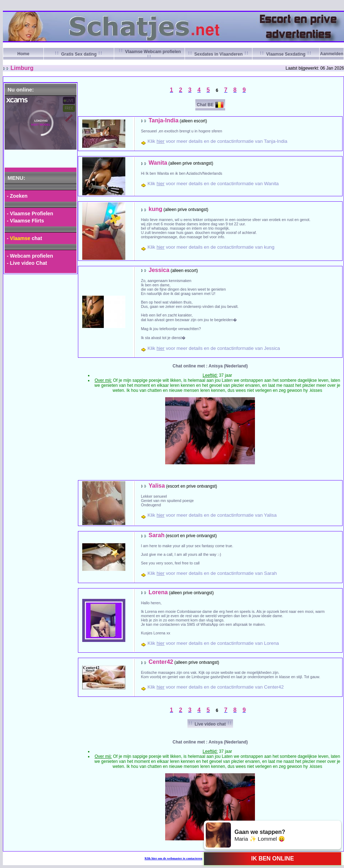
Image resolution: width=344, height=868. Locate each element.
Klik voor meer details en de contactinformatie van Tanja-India (217, 141)
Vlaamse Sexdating (286, 54)
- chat (24, 238)
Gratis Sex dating (79, 54)
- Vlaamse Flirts (25, 221)
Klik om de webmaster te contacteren (174, 858)
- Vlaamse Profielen (30, 214)
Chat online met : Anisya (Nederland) (210, 366)
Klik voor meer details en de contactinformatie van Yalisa (212, 515)
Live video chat (210, 724)
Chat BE (205, 105)
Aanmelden (332, 54)
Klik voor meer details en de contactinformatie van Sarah (212, 573)
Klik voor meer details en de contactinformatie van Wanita (213, 184)
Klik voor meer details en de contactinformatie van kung (211, 247)
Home (23, 54)
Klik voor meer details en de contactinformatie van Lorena (213, 643)
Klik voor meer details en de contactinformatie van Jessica (214, 348)
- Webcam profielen (30, 256)
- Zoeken (17, 196)
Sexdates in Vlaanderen (219, 54)
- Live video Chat (27, 263)
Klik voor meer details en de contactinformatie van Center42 (216, 687)
